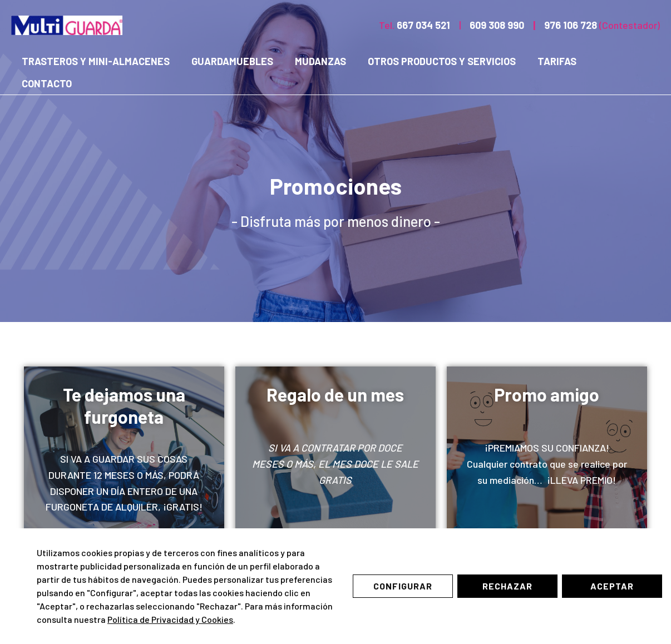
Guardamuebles (230, 61)
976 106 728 (571, 25)
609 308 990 (497, 25)
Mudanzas (317, 61)
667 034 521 (423, 25)
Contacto (46, 83)
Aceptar (612, 586)
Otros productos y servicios (436, 61)
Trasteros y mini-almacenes (95, 61)
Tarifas (550, 61)
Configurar (403, 586)
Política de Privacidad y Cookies (170, 619)
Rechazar (507, 586)
